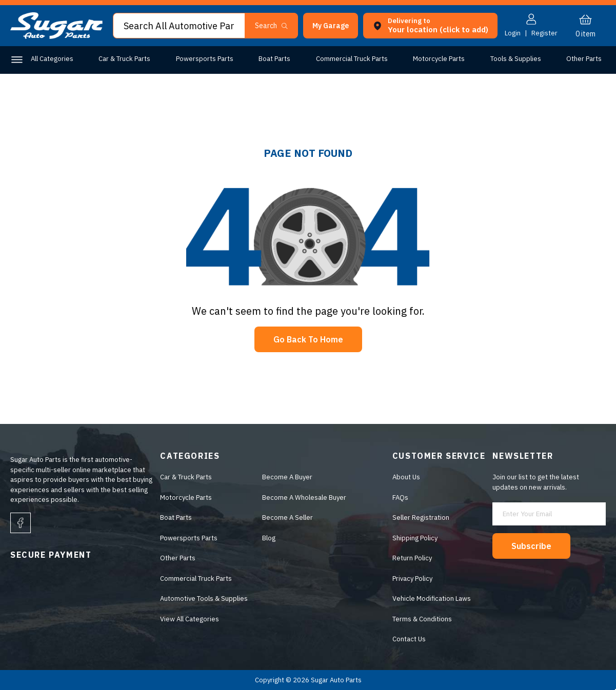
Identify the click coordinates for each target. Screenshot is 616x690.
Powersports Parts (205, 59)
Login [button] (513, 33)
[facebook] (21, 523)
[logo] (56, 37)
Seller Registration (421, 517)
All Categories (52, 59)
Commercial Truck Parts (352, 59)
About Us (406, 477)
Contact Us (409, 639)
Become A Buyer (287, 477)
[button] (331, 26)
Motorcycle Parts (439, 59)
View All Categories (190, 619)
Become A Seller (287, 517)
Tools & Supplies (516, 59)
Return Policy (412, 558)
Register (544, 33)
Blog (269, 538)
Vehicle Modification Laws (432, 598)
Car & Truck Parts (124, 59)
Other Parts (584, 59)
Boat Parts (274, 59)
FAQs (400, 498)
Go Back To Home (308, 339)
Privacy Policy (412, 579)
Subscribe (531, 546)
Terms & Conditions (422, 619)
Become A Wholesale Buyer (304, 498)
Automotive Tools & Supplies (204, 598)
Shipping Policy (415, 538)
